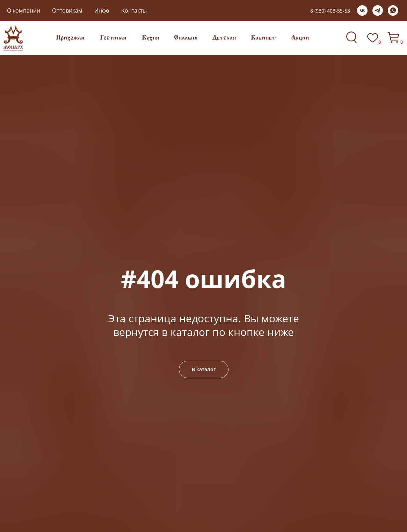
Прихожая (70, 38)
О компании (24, 10)
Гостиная (113, 38)
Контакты (134, 10)
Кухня (151, 38)
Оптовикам (67, 10)
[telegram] (378, 10)
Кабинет (263, 38)
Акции (300, 38)
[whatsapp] (393, 10)
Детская (224, 38)
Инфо (102, 10)
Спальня (186, 38)
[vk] (362, 10)
